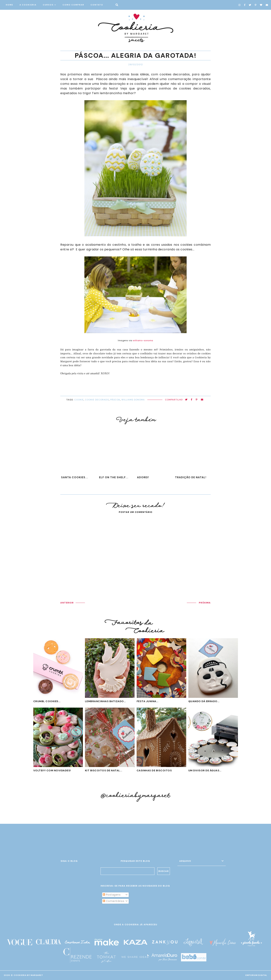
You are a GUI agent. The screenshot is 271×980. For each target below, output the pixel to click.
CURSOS (48, 5)
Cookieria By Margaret (28, 975)
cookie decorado (97, 400)
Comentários (114, 901)
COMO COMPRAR (73, 5)
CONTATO (97, 5)
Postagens (112, 895)
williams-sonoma (143, 340)
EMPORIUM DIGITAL (256, 975)
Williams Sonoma (133, 400)
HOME (9, 5)
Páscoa (115, 400)
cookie (79, 400)
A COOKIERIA (28, 5)
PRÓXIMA (205, 603)
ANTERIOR (67, 603)
